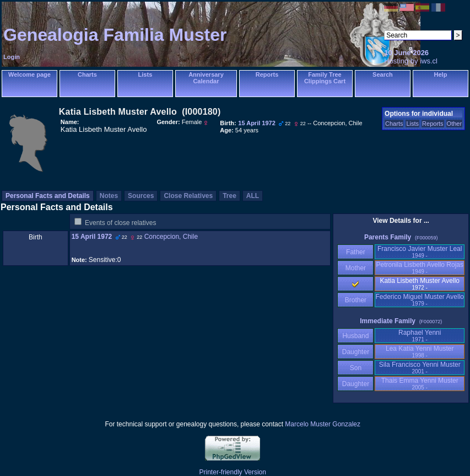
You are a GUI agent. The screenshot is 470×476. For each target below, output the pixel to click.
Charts (87, 74)
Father (356, 252)
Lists (145, 74)
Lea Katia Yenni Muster (420, 352)
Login (12, 57)
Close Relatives (188, 196)
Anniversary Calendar (206, 78)
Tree (229, 196)
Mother (355, 268)
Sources (141, 196)
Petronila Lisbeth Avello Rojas (420, 268)
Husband (356, 336)
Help (441, 74)
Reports (267, 74)
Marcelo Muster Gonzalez (323, 424)
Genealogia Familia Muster (115, 35)
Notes (109, 196)
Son (355, 368)
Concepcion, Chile (171, 237)
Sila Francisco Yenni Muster (420, 368)
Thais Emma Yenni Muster (420, 384)
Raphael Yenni (420, 336)
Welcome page (29, 74)
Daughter (355, 352)
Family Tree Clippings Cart (325, 78)
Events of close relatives (120, 223)
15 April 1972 (92, 237)
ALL (253, 196)
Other (455, 124)
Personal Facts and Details (48, 196)
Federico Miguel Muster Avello (420, 300)
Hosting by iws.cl (411, 61)
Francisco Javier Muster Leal (420, 252)
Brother (356, 300)
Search (383, 74)
